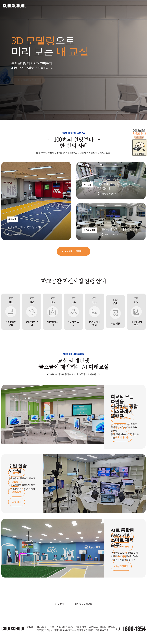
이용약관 (59, 604)
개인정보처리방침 (83, 604)
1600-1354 (134, 628)
